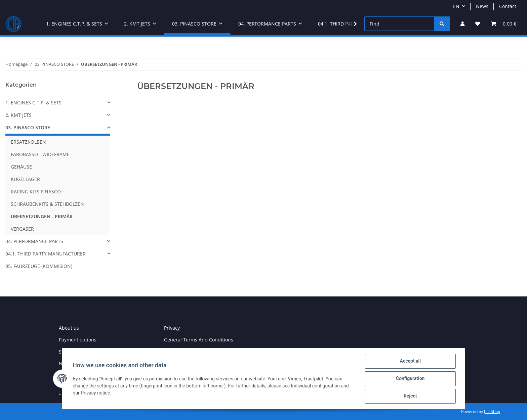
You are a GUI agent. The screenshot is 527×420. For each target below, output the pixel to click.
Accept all (410, 361)
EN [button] (456, 6)
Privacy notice (96, 393)
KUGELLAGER (25, 179)
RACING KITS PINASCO (36, 192)
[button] (462, 24)
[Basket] (503, 24)
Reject (410, 396)
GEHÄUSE (21, 167)
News (482, 6)
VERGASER (22, 229)
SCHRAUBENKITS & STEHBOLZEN (47, 204)
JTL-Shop (492, 411)
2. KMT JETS (18, 115)
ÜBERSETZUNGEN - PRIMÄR (42, 216)
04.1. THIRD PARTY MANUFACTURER (46, 254)
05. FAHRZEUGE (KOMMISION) (39, 266)
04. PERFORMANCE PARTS (34, 241)
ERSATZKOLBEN (28, 142)
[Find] (399, 24)
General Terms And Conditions (199, 340)
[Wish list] (478, 24)
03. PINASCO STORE (28, 127)
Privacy (172, 328)
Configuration (410, 379)
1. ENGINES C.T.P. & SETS (33, 103)
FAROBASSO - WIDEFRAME (40, 154)
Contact (508, 6)
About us (69, 328)
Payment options (78, 340)
